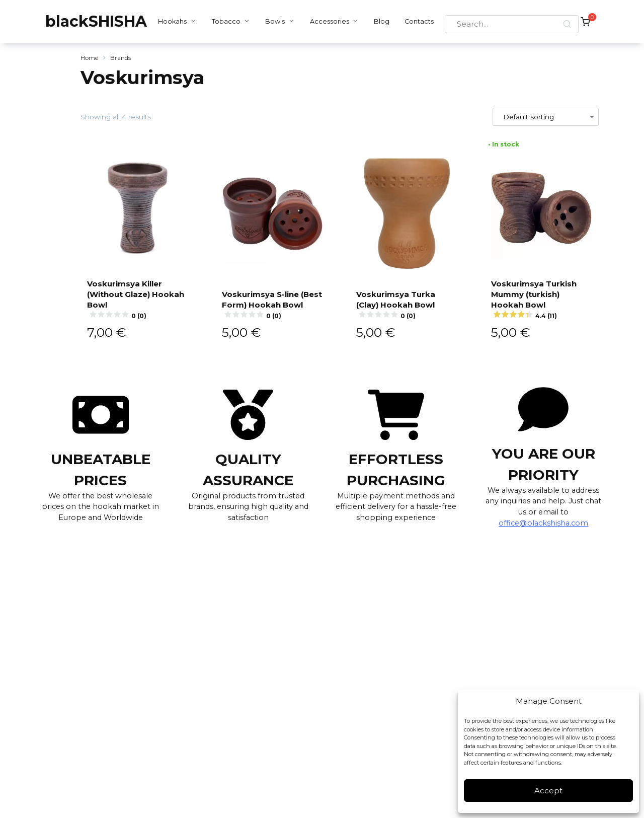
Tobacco (224, 21)
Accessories (327, 21)
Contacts (417, 21)
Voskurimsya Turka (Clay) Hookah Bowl (407, 304)
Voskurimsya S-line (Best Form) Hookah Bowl (273, 298)
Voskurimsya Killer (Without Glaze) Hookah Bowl (138, 298)
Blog (379, 21)
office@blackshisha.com (543, 522)
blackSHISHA (96, 21)
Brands (120, 58)
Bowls (272, 21)
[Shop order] (546, 117)
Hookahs (170, 21)
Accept (548, 791)
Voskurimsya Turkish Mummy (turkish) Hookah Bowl (542, 298)
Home (89, 58)
